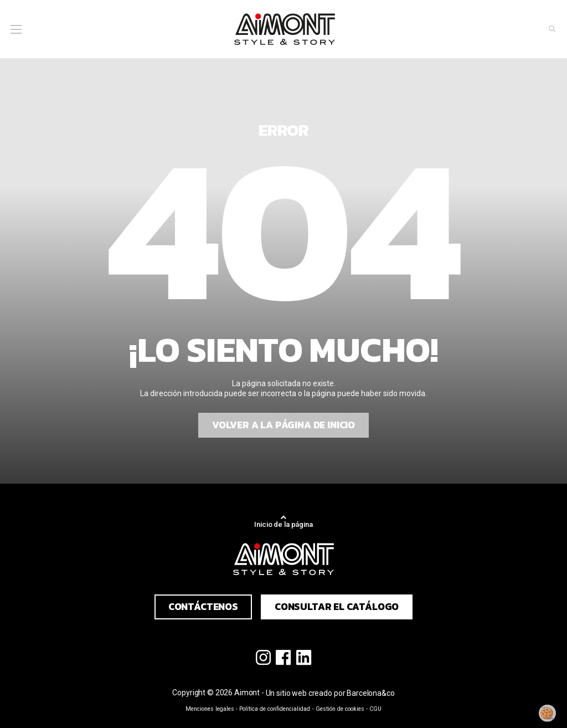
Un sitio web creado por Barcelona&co (330, 693)
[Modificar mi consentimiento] (548, 713)
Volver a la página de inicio (283, 425)
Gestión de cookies (340, 709)
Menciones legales (210, 709)
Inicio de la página (283, 524)
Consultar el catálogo (337, 607)
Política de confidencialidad (275, 709)
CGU (375, 709)
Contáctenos (203, 607)
